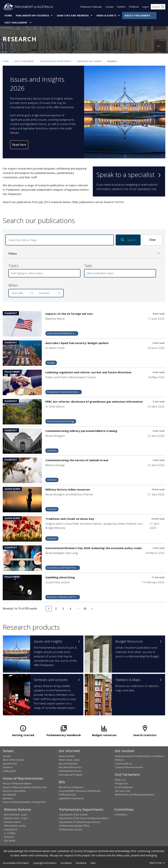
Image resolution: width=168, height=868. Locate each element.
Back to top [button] (158, 863)
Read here (19, 145)
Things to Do (122, 783)
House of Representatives (17, 783)
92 (85, 609)
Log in (146, 7)
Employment (11, 829)
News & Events (106, 16)
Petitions (120, 760)
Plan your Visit (122, 791)
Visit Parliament (16, 23)
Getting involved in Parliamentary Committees (139, 756)
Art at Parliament (124, 787)
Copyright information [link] (45, 863)
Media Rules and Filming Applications (135, 794)
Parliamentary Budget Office (74, 826)
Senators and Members (73, 16)
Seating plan (9, 771)
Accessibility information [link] (16, 863)
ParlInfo (121, 7)
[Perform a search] (163, 7)
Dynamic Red (10, 764)
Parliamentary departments (56, 61)
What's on (120, 780)
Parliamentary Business (33, 16)
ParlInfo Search (12, 822)
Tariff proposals (67, 794)
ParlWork (134, 7)
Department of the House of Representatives (84, 818)
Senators (8, 767)
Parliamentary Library (90, 61)
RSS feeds (10, 841)
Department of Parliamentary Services (80, 822)
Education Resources (70, 767)
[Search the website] (158, 7)
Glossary (9, 837)
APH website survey (15, 826)
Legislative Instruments (71, 798)
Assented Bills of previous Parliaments (80, 791)
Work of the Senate (13, 760)
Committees (121, 815)
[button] (84, 254)
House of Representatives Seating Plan (24, 802)
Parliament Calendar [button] (91, 7)
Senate (7, 756)
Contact (109, 7)
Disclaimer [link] (66, 863)
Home (8, 16)
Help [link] (93, 863)
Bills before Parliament (71, 787)
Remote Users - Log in (16, 818)
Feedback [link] (81, 863)
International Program (70, 775)
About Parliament (137, 16)
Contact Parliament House (129, 767)
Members (8, 798)
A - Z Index (10, 833)
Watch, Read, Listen (69, 760)
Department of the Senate (73, 815)
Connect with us (124, 764)
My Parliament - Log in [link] (16, 815)
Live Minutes (10, 794)
